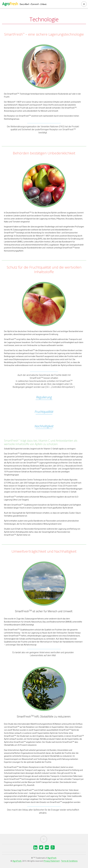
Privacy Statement (52, 861)
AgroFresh (52, 858)
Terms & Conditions (69, 861)
